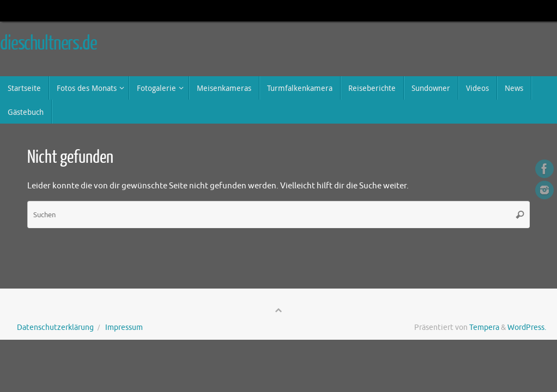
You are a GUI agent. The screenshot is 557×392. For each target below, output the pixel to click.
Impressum (124, 327)
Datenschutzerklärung (55, 327)
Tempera (484, 327)
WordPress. (527, 327)
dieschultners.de (49, 44)
